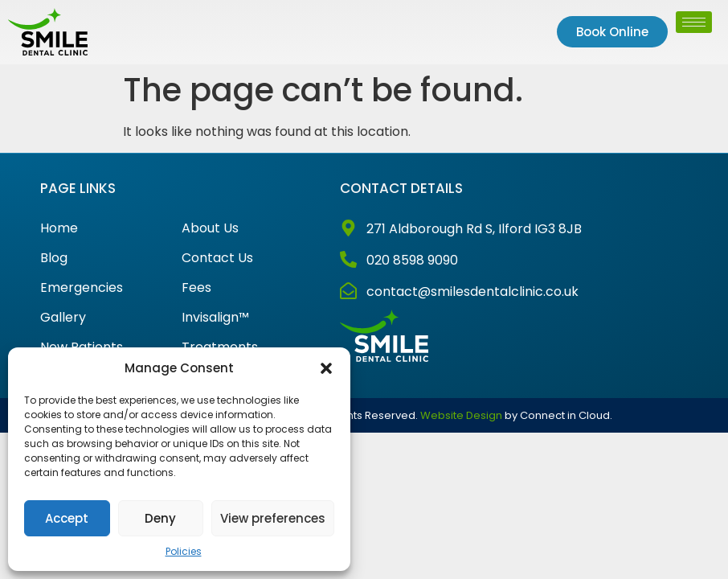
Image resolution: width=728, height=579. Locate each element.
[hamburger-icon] (694, 22)
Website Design (461, 415)
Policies (184, 551)
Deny (160, 518)
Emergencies (82, 288)
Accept (67, 518)
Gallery (63, 318)
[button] (326, 368)
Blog (54, 258)
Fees (196, 288)
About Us (210, 228)
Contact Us (217, 258)
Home (59, 228)
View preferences (273, 518)
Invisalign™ (215, 318)
